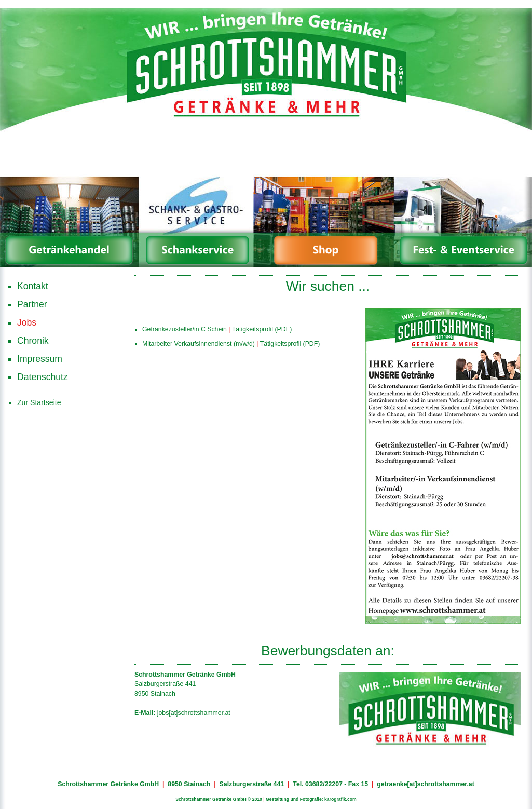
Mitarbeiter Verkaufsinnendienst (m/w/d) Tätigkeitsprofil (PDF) (231, 342)
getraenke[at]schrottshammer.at (426, 784)
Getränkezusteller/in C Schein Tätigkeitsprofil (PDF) (217, 328)
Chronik (33, 341)
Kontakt (33, 286)
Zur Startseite (39, 402)
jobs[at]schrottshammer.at (194, 713)
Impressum (40, 359)
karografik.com (340, 799)
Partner (32, 304)
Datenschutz (43, 377)
